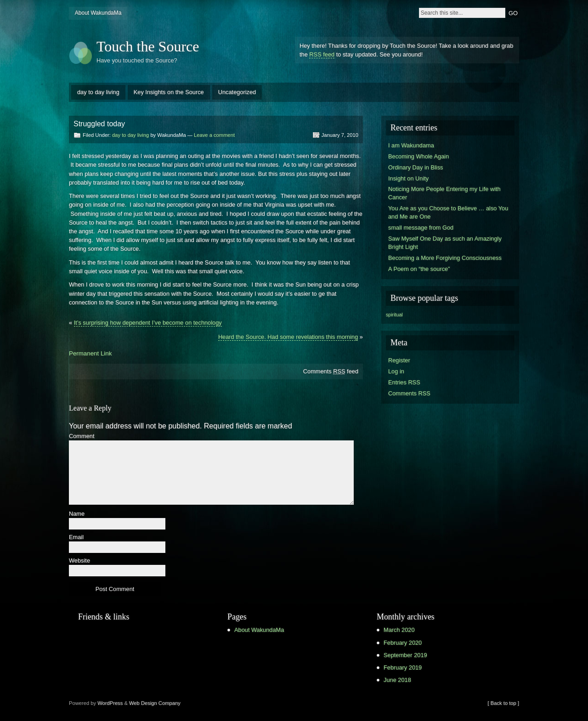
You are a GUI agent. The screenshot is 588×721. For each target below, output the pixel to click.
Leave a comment (214, 135)
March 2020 (399, 630)
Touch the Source (148, 46)
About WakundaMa (98, 13)
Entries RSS (404, 382)
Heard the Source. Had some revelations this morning (288, 337)
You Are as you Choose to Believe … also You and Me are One (448, 212)
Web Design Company (155, 703)
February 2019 (403, 667)
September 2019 (405, 655)
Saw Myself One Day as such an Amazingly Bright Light (445, 243)
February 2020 (403, 643)
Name (77, 514)
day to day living (98, 92)
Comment (82, 437)
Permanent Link (90, 353)
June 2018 (397, 680)
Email (76, 538)
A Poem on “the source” (419, 269)
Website (79, 561)
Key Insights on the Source (169, 92)
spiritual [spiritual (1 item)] (394, 315)
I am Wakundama (411, 145)
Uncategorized (237, 92)
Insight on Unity (408, 178)
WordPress (110, 703)
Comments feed (331, 371)
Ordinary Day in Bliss (416, 167)
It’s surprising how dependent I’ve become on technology (148, 323)
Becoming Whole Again (418, 156)
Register (399, 360)
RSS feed (322, 54)
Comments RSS (409, 393)
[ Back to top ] (503, 703)
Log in (396, 371)
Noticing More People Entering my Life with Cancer (444, 193)
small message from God (421, 228)
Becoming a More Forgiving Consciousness (445, 258)
